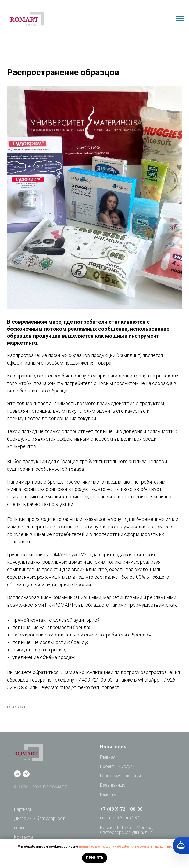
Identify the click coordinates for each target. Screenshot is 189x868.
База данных (113, 788)
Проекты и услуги (117, 769)
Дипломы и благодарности (40, 821)
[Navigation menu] (180, 19)
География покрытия (120, 778)
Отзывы (22, 830)
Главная (108, 760)
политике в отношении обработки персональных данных (125, 847)
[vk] (17, 777)
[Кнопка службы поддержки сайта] (181, 845)
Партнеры (24, 812)
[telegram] (26, 777)
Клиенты (108, 797)
